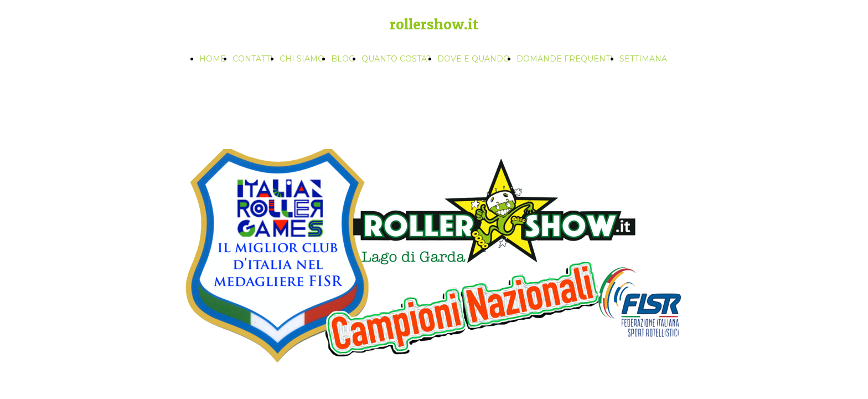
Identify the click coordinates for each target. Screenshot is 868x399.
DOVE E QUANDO (474, 59)
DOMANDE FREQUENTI (565, 59)
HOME (213, 59)
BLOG (343, 59)
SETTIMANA (643, 59)
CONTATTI (253, 59)
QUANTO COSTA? (396, 59)
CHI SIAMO (302, 59)
